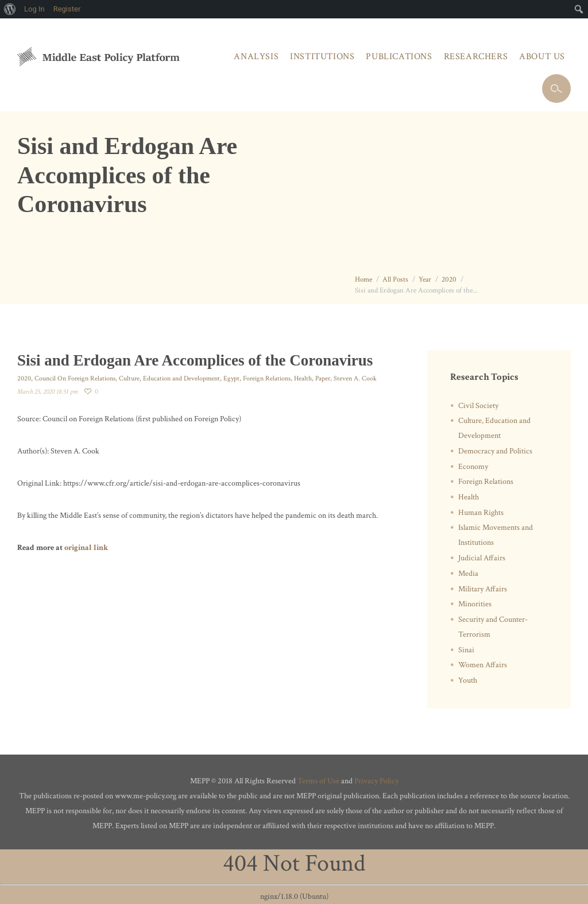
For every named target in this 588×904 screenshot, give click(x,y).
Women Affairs (483, 665)
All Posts (395, 280)
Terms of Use (318, 781)
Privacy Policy (376, 781)
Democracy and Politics (495, 451)
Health (303, 378)
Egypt (231, 378)
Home (363, 280)
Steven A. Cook (355, 378)
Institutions (322, 57)
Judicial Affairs (482, 558)
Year (425, 280)
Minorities (475, 604)
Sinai (466, 650)
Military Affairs (483, 589)
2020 (449, 280)
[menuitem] (10, 9)
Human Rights (481, 513)
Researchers (476, 57)
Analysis (256, 57)
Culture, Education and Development (169, 378)
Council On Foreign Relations (75, 378)
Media (468, 574)
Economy (473, 467)
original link (86, 548)
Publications (399, 57)
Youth (468, 680)
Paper (323, 378)
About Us (542, 57)
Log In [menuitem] (34, 9)
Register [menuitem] (67, 9)
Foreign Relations (267, 378)
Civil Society (478, 406)
